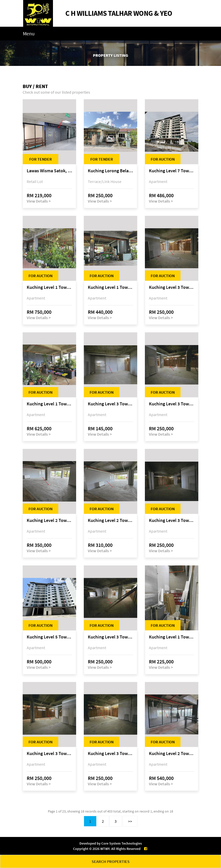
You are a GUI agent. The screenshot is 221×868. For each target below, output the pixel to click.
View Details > (39, 201)
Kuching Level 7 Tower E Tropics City (172, 171)
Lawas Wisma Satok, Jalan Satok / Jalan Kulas (49, 171)
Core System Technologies (122, 843)
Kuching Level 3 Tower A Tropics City (172, 287)
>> (130, 821)
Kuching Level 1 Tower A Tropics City (49, 287)
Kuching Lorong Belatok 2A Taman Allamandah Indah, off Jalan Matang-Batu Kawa (110, 171)
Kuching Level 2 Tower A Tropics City (49, 521)
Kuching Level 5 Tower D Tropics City (49, 637)
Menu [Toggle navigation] (29, 33)
